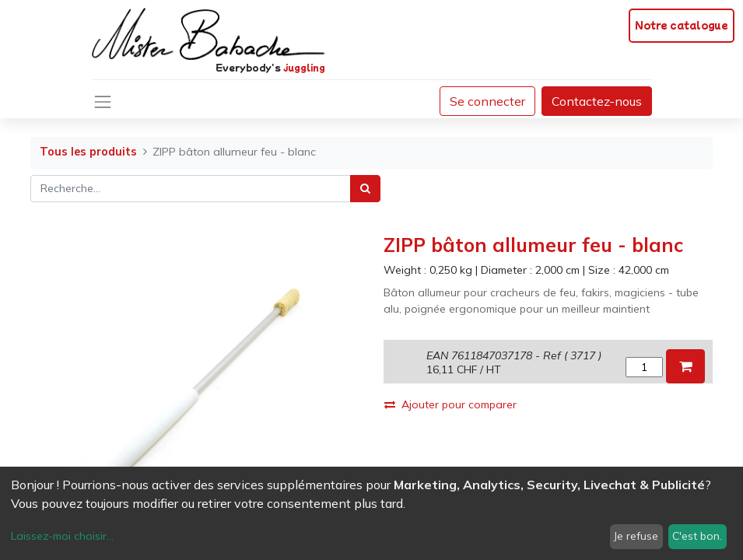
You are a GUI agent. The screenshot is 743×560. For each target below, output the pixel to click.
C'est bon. (697, 536)
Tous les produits (88, 152)
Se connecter (487, 101)
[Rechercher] (365, 189)
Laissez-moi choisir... (62, 536)
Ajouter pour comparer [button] (450, 404)
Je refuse (636, 536)
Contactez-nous (597, 101)
